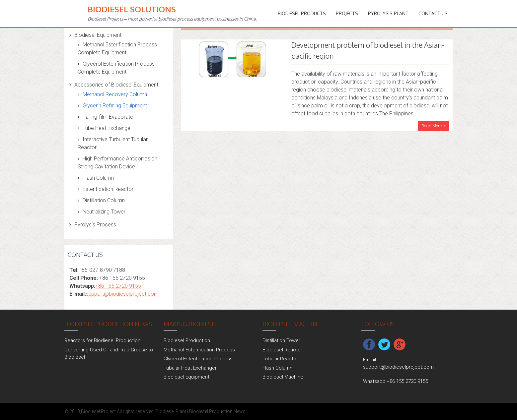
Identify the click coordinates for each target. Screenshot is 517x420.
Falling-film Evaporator (109, 117)
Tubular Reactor (280, 359)
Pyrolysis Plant (388, 13)
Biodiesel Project (98, 411)
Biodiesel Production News (217, 411)
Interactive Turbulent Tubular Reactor (113, 143)
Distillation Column (104, 200)
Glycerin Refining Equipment (115, 106)
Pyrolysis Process (95, 225)
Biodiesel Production (187, 340)
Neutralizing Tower (104, 212)
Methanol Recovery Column (115, 94)
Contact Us (433, 13)
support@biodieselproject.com (122, 294)
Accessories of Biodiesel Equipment (116, 85)
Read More (432, 126)
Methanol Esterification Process (199, 350)
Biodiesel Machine (283, 377)
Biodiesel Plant (171, 411)
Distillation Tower (281, 340)
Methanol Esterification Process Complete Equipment (117, 49)
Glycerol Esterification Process (198, 359)
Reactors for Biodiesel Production (102, 340)
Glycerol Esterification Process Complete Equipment (116, 68)
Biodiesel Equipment (98, 35)
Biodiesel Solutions (132, 9)
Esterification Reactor (108, 189)
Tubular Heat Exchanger (190, 368)
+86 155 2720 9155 (118, 286)
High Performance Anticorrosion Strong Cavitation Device (117, 163)
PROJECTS (347, 13)
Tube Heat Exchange (107, 128)
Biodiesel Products (302, 13)
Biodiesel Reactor (282, 350)
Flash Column (98, 178)
